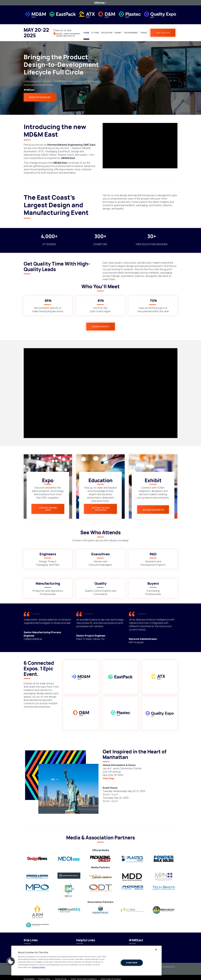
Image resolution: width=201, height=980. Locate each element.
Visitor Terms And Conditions (86, 976)
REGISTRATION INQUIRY (40, 94)
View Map (108, 775)
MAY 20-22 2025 (36, 31)
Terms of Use (63, 976)
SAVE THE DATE (163, 31)
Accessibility (31, 976)
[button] (95, 31)
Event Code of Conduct (111, 976)
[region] (86, 961)
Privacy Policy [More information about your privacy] (39, 967)
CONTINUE (132, 963)
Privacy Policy (46, 976)
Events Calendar (83, 944)
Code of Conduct (31, 944)
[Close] (156, 950)
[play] (140, 143)
